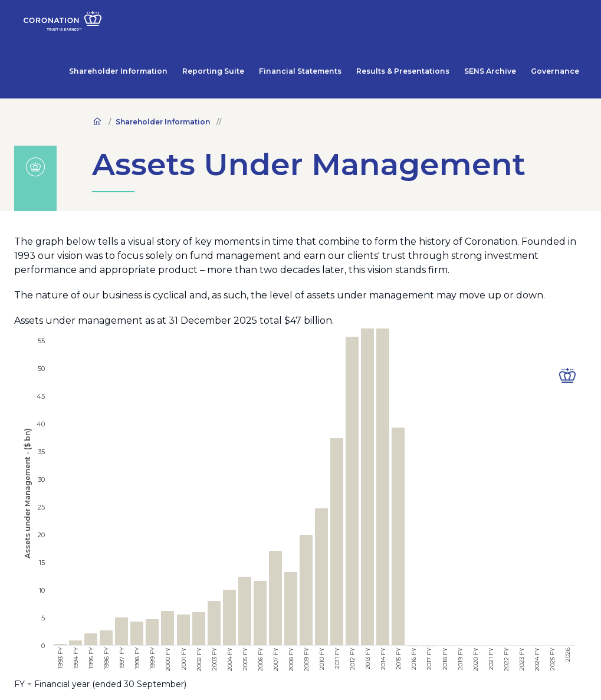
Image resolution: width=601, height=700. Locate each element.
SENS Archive (509, 24)
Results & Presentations (436, 24)
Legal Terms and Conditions (77, 682)
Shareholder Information (201, 24)
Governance (561, 24)
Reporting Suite (279, 24)
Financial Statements (350, 24)
